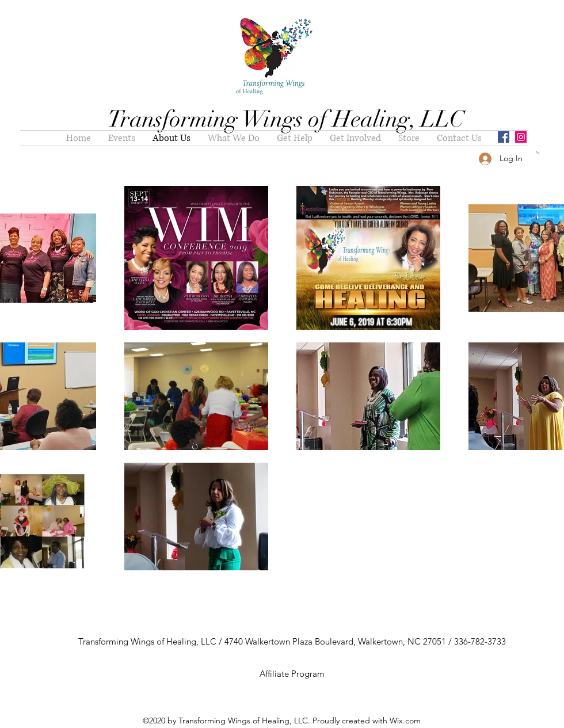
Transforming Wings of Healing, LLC (286, 119)
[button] (538, 152)
